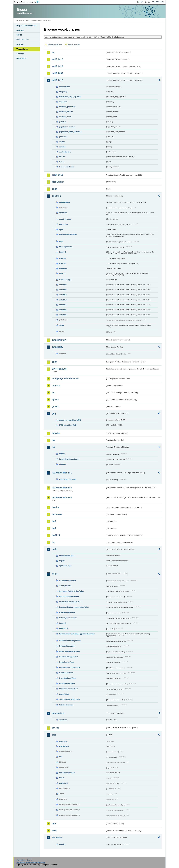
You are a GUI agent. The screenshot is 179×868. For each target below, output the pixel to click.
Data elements (23, 40)
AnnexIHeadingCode (67, 479)
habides (56, 433)
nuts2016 (63, 305)
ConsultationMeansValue (69, 596)
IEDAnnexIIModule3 (62, 488)
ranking (62, 147)
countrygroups (65, 219)
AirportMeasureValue (68, 580)
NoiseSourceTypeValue (69, 657)
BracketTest (64, 746)
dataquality (58, 347)
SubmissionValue (66, 705)
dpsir (61, 230)
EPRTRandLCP (60, 369)
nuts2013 (63, 300)
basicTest (63, 741)
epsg (61, 241)
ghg (54, 414)
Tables (19, 35)
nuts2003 (63, 285)
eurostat (56, 386)
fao (54, 393)
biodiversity (58, 182)
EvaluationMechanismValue (70, 602)
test (54, 735)
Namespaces (22, 58)
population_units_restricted (70, 132)
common (56, 196)
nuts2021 (63, 310)
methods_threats (66, 112)
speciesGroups (65, 566)
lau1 (54, 521)
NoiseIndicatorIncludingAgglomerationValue (77, 634)
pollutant (63, 464)
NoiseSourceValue (67, 662)
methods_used (65, 117)
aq (53, 52)
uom (54, 824)
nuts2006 (63, 290)
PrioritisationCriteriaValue (70, 667)
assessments (65, 87)
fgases (55, 400)
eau (61, 757)
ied (53, 447)
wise (54, 831)
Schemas (20, 44)
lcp (53, 542)
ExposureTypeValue (67, 612)
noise (55, 574)
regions (62, 561)
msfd (54, 549)
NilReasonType (65, 280)
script (62, 325)
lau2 (54, 528)
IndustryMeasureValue (68, 618)
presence (63, 137)
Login (142, 2)
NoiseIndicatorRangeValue (70, 641)
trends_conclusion (67, 167)
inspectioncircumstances (69, 459)
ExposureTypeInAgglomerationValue (74, 607)
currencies (64, 224)
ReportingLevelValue (68, 678)
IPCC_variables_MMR (68, 425)
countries (63, 213)
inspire (55, 507)
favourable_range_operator (70, 97)
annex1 (62, 454)
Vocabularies (22, 49)
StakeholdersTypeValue (69, 689)
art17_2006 (57, 73)
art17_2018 (57, 175)
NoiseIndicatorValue (67, 646)
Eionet (27, 21)
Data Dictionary (36, 21)
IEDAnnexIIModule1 (62, 473)
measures (63, 102)
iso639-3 (63, 258)
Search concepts (74, 45)
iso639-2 (63, 252)
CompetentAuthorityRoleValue (71, 591)
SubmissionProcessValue (70, 699)
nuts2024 (63, 315)
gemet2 (56, 407)
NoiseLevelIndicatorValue (69, 651)
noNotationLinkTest (67, 773)
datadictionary (59, 340)
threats (62, 157)
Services (20, 54)
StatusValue (64, 694)
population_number (67, 127)
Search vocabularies (55, 45)
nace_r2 (62, 273)
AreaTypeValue (65, 586)
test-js (62, 778)
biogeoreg (63, 92)
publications (58, 713)
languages (63, 268)
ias (53, 440)
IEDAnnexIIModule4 (62, 498)
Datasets (20, 30)
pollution (63, 122)
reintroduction (65, 152)
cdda (54, 189)
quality (62, 142)
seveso (56, 728)
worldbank (57, 837)
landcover (57, 514)
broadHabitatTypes (67, 556)
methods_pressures (67, 107)
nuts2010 (63, 295)
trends (62, 162)
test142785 (64, 783)
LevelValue (64, 628)
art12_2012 (57, 59)
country (62, 844)
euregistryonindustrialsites (66, 379)
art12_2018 (57, 66)
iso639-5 (63, 263)
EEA (27, 2)
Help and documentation (27, 26)
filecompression (66, 247)
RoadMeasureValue (67, 683)
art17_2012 (57, 80)
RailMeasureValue (66, 673)
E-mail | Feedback (24, 860)
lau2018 (56, 535)
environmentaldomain (68, 234)
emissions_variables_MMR (70, 420)
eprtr (54, 362)
